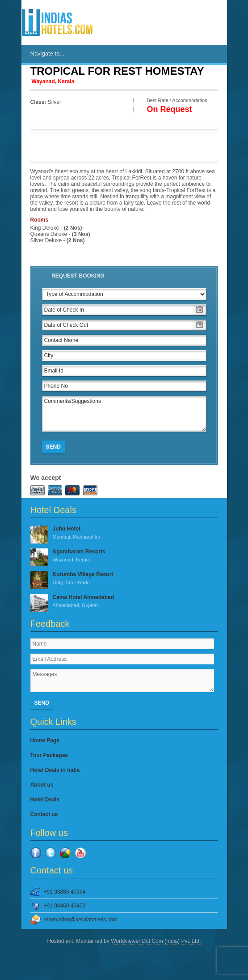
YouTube (80, 853)
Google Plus (65, 853)
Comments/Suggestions (124, 414)
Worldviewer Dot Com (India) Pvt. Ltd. (155, 941)
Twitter (50, 853)
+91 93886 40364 (65, 892)
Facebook (36, 853)
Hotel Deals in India (55, 770)
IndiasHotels (57, 22)
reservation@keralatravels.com (81, 920)
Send (53, 447)
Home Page (45, 740)
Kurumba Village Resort (124, 579)
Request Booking (78, 276)
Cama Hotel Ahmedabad (124, 602)
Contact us (44, 814)
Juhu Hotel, (124, 533)
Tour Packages (49, 755)
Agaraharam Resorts (124, 556)
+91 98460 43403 (65, 906)
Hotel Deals (45, 800)
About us (42, 785)
